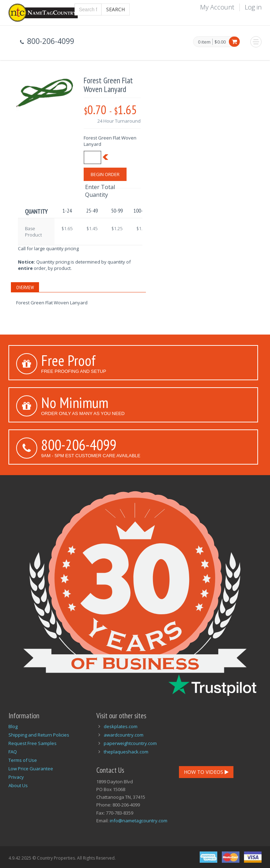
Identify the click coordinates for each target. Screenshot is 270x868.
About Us (18, 785)
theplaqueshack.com (126, 752)
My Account (217, 7)
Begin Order (105, 174)
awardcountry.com (124, 735)
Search (115, 9)
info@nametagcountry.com (139, 821)
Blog (13, 726)
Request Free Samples (33, 743)
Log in (253, 7)
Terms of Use (23, 760)
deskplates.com (121, 726)
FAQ (13, 752)
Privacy (16, 777)
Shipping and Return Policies (39, 735)
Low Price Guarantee (31, 769)
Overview (25, 287)
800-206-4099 (79, 445)
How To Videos (206, 772)
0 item (204, 42)
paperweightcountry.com (130, 743)
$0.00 (220, 42)
